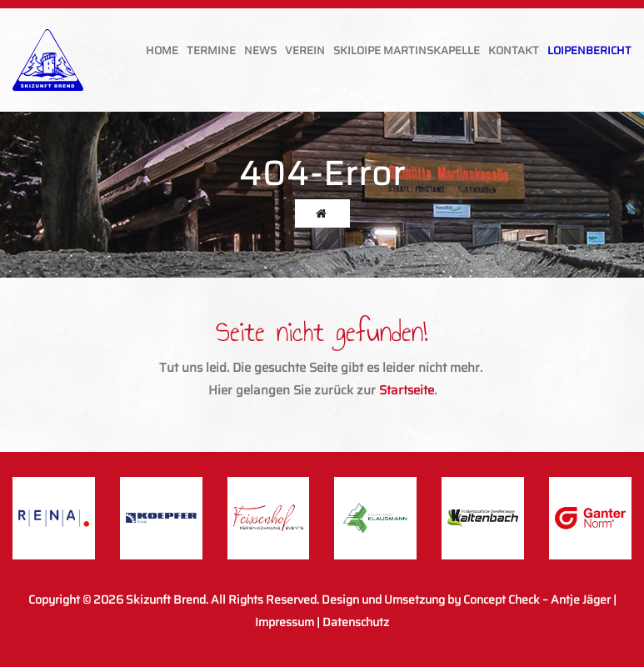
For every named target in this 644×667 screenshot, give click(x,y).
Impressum (285, 622)
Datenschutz (356, 622)
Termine (211, 50)
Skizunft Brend (166, 599)
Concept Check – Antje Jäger (537, 599)
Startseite (407, 390)
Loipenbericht (589, 50)
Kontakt (514, 50)
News (260, 50)
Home (162, 50)
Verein (305, 50)
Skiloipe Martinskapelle (407, 50)
